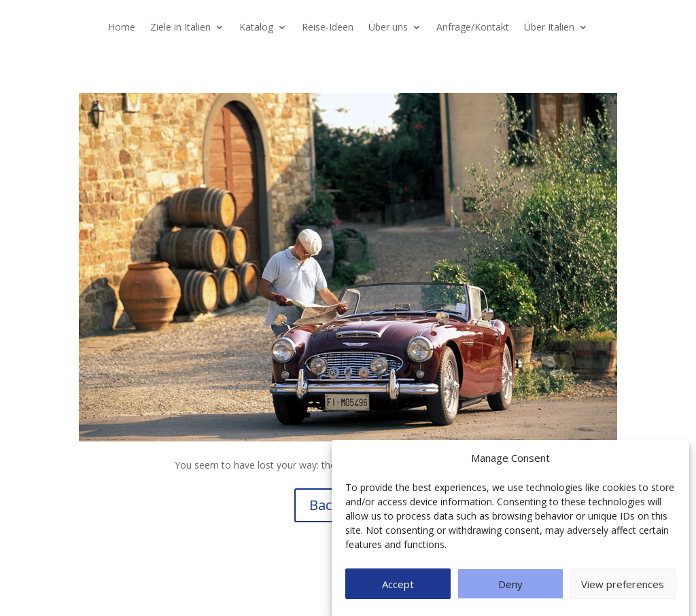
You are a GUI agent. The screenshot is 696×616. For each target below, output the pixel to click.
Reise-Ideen (328, 28)
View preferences (623, 584)
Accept (398, 584)
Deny (510, 584)
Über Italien (549, 28)
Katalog (256, 28)
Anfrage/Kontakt (473, 28)
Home (122, 28)
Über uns (388, 28)
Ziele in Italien (180, 28)
